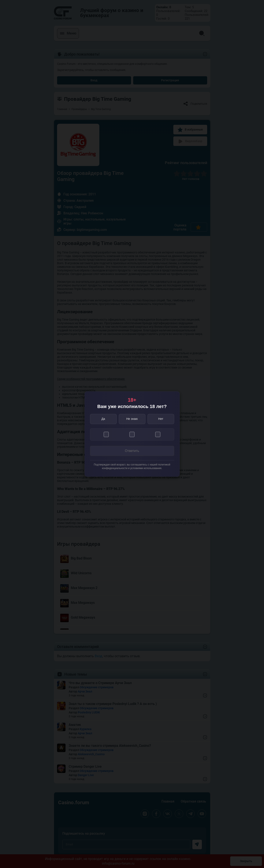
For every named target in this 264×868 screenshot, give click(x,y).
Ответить (132, 451)
